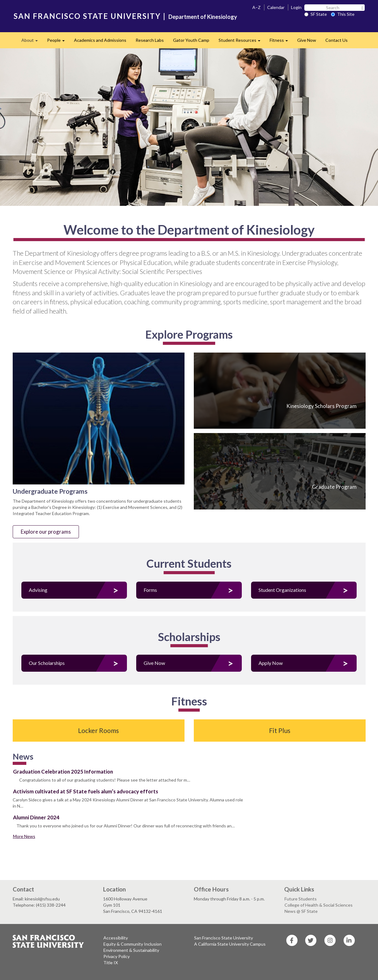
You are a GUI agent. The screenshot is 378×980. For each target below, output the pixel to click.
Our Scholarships (47, 663)
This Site (343, 14)
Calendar (276, 7)
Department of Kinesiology (203, 17)
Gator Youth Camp (191, 40)
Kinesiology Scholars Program (322, 406)
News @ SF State (301, 911)
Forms (150, 590)
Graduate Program (334, 487)
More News (24, 836)
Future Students (301, 899)
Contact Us (337, 40)
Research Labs (150, 40)
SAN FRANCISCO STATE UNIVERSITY (87, 16)
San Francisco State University (224, 938)
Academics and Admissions (100, 40)
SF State (316, 14)
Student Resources (242, 42)
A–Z (256, 7)
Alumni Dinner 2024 (36, 817)
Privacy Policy (117, 956)
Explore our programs (46, 532)
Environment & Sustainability (131, 950)
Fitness (281, 42)
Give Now (307, 40)
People (58, 42)
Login (296, 7)
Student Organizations (282, 590)
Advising (38, 590)
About (32, 42)
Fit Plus (280, 730)
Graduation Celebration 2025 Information (63, 772)
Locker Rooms (98, 730)
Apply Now (271, 663)
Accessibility (116, 938)
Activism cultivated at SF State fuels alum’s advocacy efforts (86, 791)
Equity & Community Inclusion (133, 944)
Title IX (111, 963)
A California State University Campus (230, 944)
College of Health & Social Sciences (319, 905)
